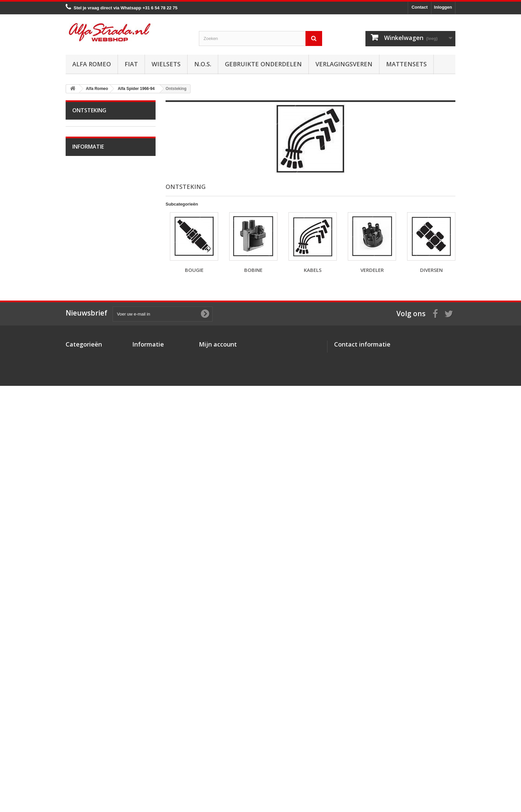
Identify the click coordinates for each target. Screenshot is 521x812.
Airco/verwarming (94, 328)
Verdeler (85, 224)
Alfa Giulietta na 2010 (98, 421)
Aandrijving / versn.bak (99, 286)
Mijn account (218, 724)
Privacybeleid (146, 770)
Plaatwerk (86, 359)
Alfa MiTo (86, 431)
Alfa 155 (85, 483)
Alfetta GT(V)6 (91, 400)
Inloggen (443, 7)
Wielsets (166, 64)
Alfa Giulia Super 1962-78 (102, 152)
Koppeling (86, 276)
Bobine (84, 204)
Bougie (84, 193)
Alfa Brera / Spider (95, 514)
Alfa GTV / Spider (94, 555)
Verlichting (87, 348)
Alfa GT (84, 545)
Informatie (88, 601)
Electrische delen (93, 338)
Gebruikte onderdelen (263, 64)
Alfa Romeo (92, 64)
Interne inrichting (93, 369)
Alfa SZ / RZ (89, 565)
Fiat (131, 64)
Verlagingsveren (344, 64)
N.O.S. (203, 64)
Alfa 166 (85, 534)
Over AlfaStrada (92, 619)
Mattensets (406, 64)
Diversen (85, 235)
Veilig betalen (90, 629)
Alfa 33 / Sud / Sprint (97, 441)
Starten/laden (90, 245)
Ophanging (87, 317)
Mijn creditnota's (216, 744)
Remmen (86, 297)
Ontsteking (87, 183)
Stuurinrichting (91, 307)
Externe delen (90, 379)
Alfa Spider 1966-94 (96, 162)
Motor (82, 173)
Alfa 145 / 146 (90, 462)
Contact (419, 7)
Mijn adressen (213, 753)
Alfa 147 (85, 472)
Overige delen (90, 390)
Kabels (83, 214)
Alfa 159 (85, 503)
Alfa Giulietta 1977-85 (98, 410)
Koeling (84, 255)
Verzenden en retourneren (102, 649)
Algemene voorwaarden (100, 639)
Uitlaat (83, 266)
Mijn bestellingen (216, 735)
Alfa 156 (85, 493)
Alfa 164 (85, 524)
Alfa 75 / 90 (88, 452)
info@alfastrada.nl (378, 762)
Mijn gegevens (214, 761)
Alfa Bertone (89, 142)
